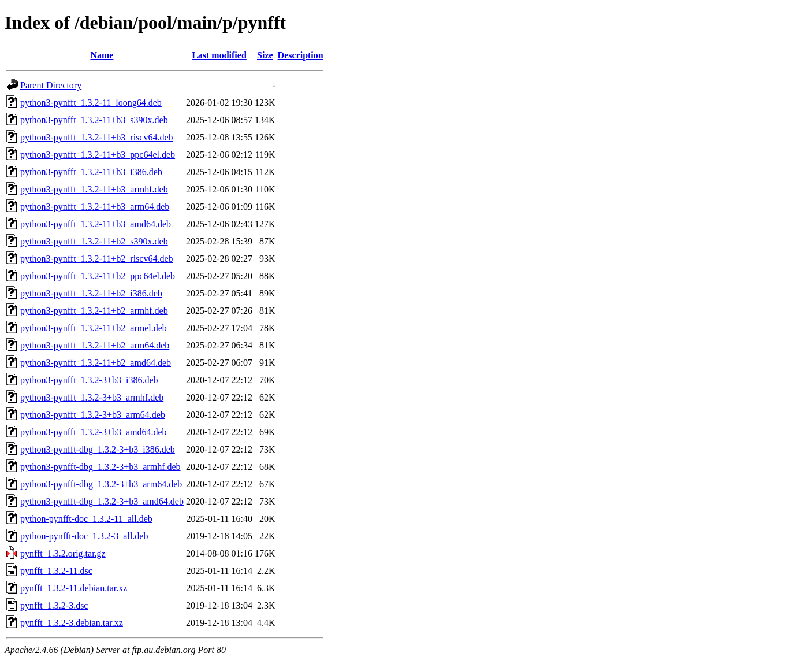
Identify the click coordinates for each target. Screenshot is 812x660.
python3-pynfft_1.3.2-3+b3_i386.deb (89, 380)
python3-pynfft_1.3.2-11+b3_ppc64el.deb (98, 155)
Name (102, 55)
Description (301, 55)
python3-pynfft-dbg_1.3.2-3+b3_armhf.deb (100, 467)
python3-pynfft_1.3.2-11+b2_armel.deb (94, 328)
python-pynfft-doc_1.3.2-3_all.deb (84, 536)
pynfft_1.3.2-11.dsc (56, 571)
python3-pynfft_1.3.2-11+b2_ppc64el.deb (98, 276)
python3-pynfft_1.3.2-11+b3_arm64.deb (95, 207)
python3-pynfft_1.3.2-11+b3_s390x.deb (94, 120)
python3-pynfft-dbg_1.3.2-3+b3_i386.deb (98, 449)
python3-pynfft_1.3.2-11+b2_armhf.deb (94, 311)
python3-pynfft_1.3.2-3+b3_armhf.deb (92, 397)
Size (265, 55)
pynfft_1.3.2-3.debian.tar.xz (72, 623)
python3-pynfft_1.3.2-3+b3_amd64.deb (94, 432)
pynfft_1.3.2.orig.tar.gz (63, 553)
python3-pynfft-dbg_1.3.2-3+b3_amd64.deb (102, 501)
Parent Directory (51, 85)
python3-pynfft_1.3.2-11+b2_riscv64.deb (97, 259)
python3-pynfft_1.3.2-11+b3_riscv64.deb (97, 137)
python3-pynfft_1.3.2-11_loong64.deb (91, 103)
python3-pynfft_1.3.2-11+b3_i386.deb (91, 172)
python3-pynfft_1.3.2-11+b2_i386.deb (91, 293)
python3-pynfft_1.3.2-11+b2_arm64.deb (95, 345)
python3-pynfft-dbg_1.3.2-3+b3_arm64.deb (101, 484)
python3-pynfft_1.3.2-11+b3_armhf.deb (94, 189)
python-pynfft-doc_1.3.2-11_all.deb (86, 519)
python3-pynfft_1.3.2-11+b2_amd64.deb (96, 363)
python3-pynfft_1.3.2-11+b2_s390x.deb (94, 241)
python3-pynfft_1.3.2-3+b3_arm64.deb (93, 415)
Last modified (219, 55)
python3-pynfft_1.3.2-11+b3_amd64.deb (96, 224)
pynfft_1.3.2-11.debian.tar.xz (74, 588)
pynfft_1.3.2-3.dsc (54, 605)
